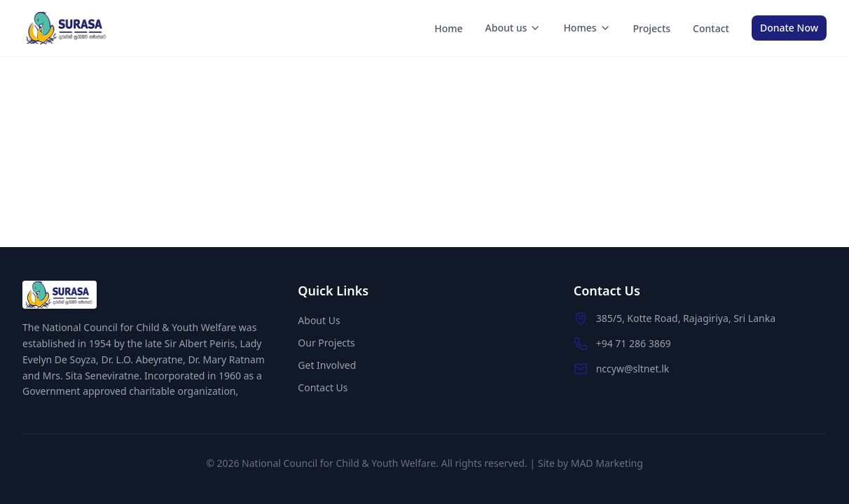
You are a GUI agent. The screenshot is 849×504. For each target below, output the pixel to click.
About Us (319, 320)
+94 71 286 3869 (634, 343)
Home (448, 28)
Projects (652, 28)
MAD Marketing (607, 463)
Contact (711, 28)
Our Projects (326, 343)
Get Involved (327, 365)
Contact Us (323, 387)
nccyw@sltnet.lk (633, 369)
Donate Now (789, 28)
